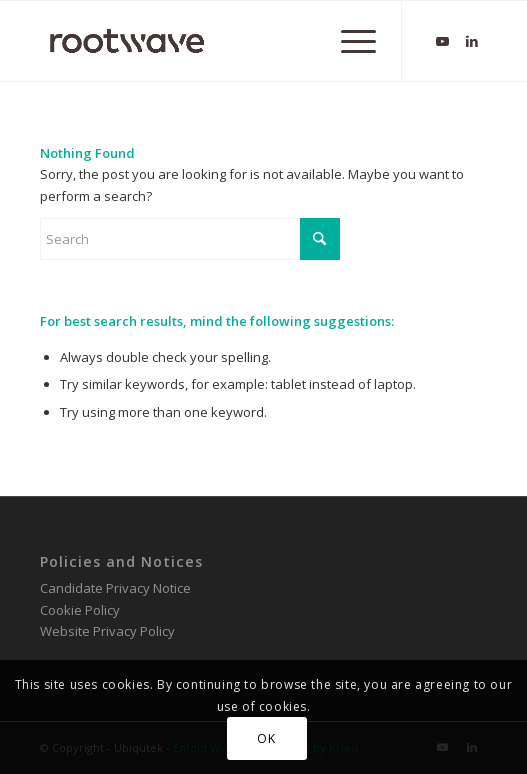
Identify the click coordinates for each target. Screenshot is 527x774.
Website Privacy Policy (107, 631)
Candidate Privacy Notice (115, 588)
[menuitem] (348, 41)
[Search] (190, 239)
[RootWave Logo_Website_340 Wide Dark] (219, 41)
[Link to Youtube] (442, 41)
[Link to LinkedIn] (472, 41)
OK (266, 738)
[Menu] (348, 41)
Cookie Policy (80, 610)
